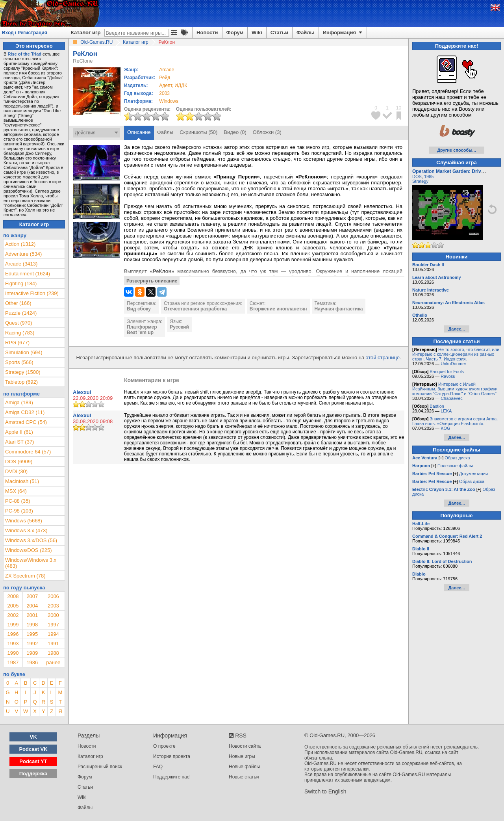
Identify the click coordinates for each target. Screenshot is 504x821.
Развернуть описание (152, 281)
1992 (32, 644)
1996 (13, 634)
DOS (417, 176)
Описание (139, 132)
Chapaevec (452, 398)
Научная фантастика (339, 309)
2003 (164, 93)
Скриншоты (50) (198, 132)
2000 (53, 615)
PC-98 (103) (19, 511)
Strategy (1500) (23, 372)
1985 (429, 176)
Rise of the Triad (24, 54)
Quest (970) (19, 323)
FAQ (158, 767)
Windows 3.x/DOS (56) (31, 540)
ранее (53, 662)
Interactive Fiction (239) (32, 293)
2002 (13, 615)
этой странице (383, 358)
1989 (32, 653)
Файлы (306, 33)
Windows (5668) (24, 521)
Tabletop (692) (21, 382)
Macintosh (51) (22, 481)
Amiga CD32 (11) (25, 412)
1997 (53, 625)
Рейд (165, 78)
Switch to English (325, 791)
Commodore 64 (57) (28, 452)
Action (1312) (20, 244)
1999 (13, 625)
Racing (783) (20, 333)
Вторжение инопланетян (278, 309)
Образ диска (457, 458)
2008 (13, 596)
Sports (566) (19, 362)
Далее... (456, 329)
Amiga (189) (19, 402)
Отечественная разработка (195, 309)
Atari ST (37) (19, 442)
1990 (13, 653)
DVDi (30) (16, 471)
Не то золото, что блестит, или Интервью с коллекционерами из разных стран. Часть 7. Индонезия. (456, 354)
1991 (53, 644)
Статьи (279, 33)
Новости (207, 33)
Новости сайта (245, 746)
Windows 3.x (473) (26, 530)
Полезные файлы (455, 466)
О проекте (164, 746)
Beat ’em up (140, 332)
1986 (32, 662)
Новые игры (242, 756)
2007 (32, 596)
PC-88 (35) (18, 501)
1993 (13, 644)
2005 (13, 606)
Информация (343, 33)
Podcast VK (33, 749)
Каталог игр (86, 33)
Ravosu (448, 376)
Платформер (142, 327)
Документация (473, 474)
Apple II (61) (19, 432)
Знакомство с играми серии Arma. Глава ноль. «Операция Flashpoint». (455, 421)
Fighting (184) (21, 283)
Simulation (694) (24, 352)
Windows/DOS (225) (28, 550)
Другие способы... (457, 150)
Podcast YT (33, 761)
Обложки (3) (267, 132)
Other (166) (18, 303)
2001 (32, 615)
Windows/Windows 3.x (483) (31, 563)
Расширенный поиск (100, 767)
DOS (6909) (19, 462)
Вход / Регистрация (25, 33)
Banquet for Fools (447, 371)
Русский (179, 327)
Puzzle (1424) (21, 313)
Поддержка (33, 774)
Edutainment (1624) (28, 274)
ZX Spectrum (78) (25, 576)
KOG (445, 428)
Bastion (437, 406)
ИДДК (181, 85)
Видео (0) (235, 132)
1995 (32, 634)
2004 (32, 606)
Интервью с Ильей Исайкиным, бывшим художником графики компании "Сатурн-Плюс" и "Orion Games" (455, 389)
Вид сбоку (139, 309)
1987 (13, 662)
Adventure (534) (23, 254)
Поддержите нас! (172, 777)
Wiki (257, 33)
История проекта (172, 756)
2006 (53, 596)
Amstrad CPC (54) (26, 422)
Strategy (420, 181)
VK (33, 737)
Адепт (165, 85)
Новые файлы (244, 767)
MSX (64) (16, 491)
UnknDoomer (453, 364)
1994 (53, 634)
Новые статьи (244, 777)
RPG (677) (17, 343)
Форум (235, 33)
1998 (32, 625)
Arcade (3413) (21, 264)
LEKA (446, 411)
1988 (53, 653)
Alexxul (82, 392)
